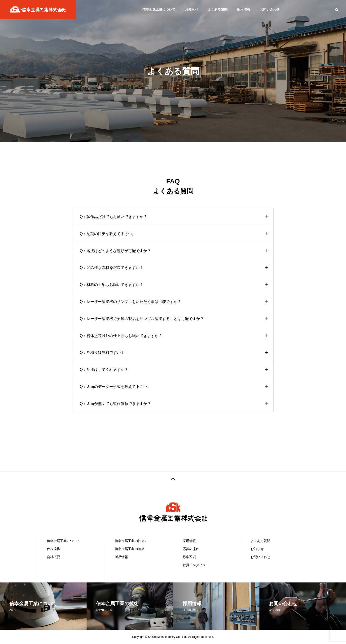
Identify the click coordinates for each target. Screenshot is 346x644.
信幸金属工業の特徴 (130, 549)
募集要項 (189, 557)
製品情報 (121, 557)
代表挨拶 (53, 549)
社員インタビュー (196, 565)
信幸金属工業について (159, 9)
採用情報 (244, 9)
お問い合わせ (270, 9)
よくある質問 (218, 9)
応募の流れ (191, 549)
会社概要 (53, 557)
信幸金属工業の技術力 (131, 541)
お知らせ (192, 9)
